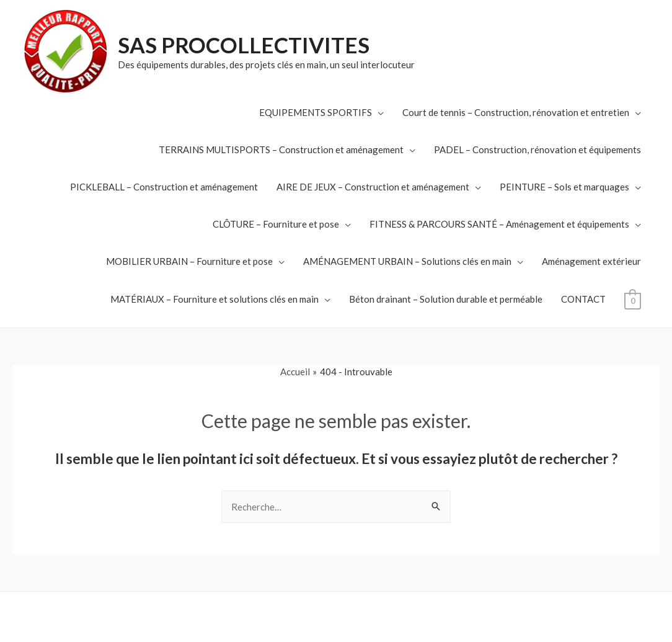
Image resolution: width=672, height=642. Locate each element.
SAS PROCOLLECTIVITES (244, 45)
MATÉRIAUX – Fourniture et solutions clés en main (214, 299)
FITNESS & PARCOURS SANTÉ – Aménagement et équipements (499, 224)
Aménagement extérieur (591, 261)
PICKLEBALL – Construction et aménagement (164, 187)
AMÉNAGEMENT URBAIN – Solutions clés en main (407, 261)
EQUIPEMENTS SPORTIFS (316, 112)
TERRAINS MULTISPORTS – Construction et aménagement (281, 149)
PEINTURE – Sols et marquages (564, 187)
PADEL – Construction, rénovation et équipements (537, 149)
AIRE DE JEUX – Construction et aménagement (373, 187)
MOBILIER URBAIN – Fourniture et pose (189, 261)
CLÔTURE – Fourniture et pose (276, 224)
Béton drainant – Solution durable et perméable (446, 299)
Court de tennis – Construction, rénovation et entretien (516, 112)
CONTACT (583, 299)
